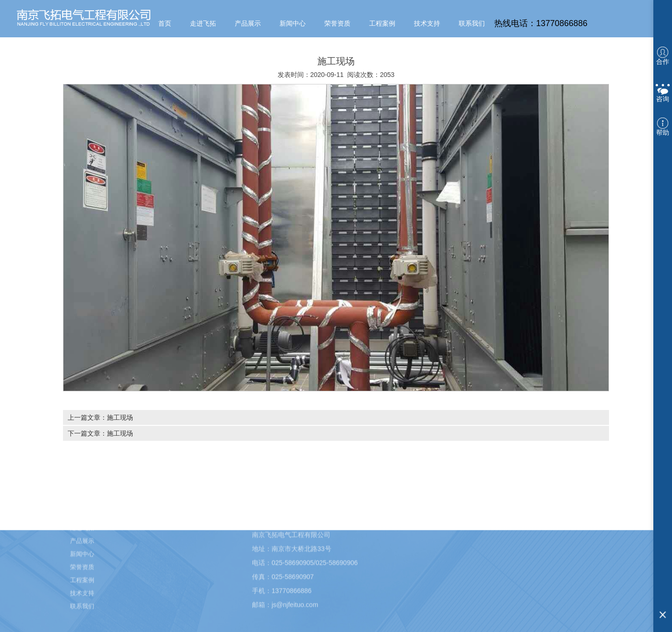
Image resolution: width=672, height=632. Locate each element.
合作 (663, 56)
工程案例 (382, 23)
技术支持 (427, 23)
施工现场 (120, 417)
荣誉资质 (337, 23)
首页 (165, 23)
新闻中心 (293, 23)
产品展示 (248, 23)
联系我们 (472, 23)
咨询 (663, 91)
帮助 (663, 127)
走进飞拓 (203, 23)
